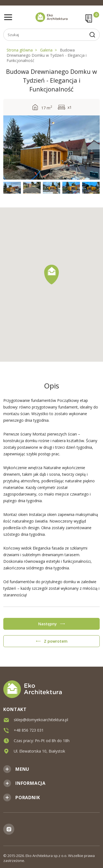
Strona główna (20, 50)
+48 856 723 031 (29, 730)
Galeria (46, 50)
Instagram (9, 829)
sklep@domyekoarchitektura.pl (41, 719)
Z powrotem (56, 641)
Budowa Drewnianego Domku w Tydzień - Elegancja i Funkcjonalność (47, 55)
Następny (48, 624)
